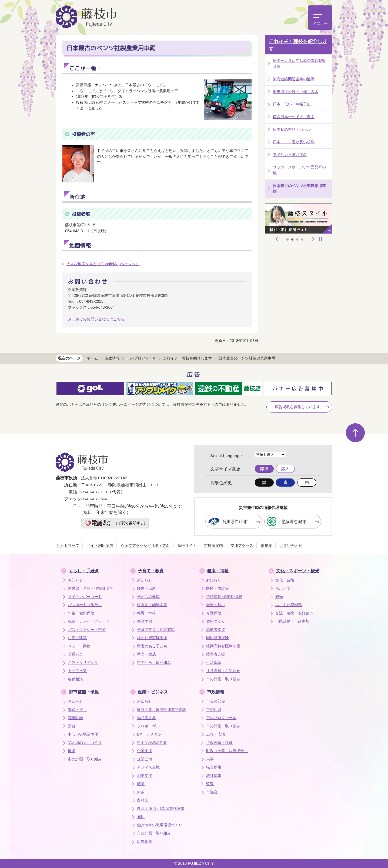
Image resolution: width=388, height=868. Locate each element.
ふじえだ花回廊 (289, 605)
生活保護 (214, 663)
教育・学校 (146, 613)
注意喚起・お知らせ (223, 671)
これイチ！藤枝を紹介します (298, 45)
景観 (72, 726)
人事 (210, 759)
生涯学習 (145, 621)
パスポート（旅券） (85, 605)
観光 (279, 597)
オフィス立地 (148, 767)
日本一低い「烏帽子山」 (294, 104)
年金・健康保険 (81, 613)
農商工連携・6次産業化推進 (161, 809)
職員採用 (214, 767)
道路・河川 (77, 710)
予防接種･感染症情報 (224, 597)
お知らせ (75, 580)
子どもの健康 (148, 597)
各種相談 (75, 679)
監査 (210, 784)
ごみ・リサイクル (83, 663)
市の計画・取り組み (154, 663)
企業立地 (145, 759)
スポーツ (283, 588)
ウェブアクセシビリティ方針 (145, 546)
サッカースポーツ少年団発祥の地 (299, 170)
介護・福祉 (216, 605)
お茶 (141, 792)
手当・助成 (146, 654)
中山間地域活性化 (152, 743)
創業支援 (145, 776)
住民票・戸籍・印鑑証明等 (91, 588)
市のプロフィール (141, 358)
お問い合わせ (291, 546)
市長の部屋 (216, 701)
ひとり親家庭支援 (152, 638)
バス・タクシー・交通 (87, 630)
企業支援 (145, 751)
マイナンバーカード (85, 597)
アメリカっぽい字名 (290, 155)
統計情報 (214, 776)
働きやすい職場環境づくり (160, 825)
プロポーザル (148, 726)
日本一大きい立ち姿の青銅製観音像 (299, 64)
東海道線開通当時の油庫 (294, 79)
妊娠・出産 (146, 588)
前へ (277, 239)
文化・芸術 (285, 580)
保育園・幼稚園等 (152, 605)
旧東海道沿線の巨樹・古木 (296, 92)
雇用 (141, 817)
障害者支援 (216, 654)
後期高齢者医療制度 (223, 646)
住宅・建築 (77, 638)
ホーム (92, 358)
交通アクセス (242, 546)
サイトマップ (68, 546)
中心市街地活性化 (83, 734)
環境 (72, 751)
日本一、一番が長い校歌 (294, 142)
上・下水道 (77, 671)
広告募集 (145, 842)
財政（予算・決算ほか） (227, 751)
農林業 (143, 800)
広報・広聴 (216, 734)
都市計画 (75, 718)
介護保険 (214, 613)
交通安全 (75, 654)
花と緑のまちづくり (85, 743)
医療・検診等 (218, 588)
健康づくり (216, 621)
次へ (313, 239)
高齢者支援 (216, 630)
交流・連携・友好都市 (294, 613)
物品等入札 (146, 718)
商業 (141, 784)
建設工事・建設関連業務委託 (162, 710)
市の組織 (214, 710)
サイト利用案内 (100, 546)
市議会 (212, 792)
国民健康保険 (218, 638)
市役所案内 (213, 546)
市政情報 (112, 358)
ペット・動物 (79, 646)
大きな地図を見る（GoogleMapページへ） (103, 264)
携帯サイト (187, 546)
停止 (320, 239)
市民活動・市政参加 (292, 621)
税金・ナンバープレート (89, 621)
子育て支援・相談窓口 (156, 630)
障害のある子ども (152, 646)
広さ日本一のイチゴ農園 (294, 117)
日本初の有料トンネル (292, 129)
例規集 (266, 546)
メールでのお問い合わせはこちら (96, 319)
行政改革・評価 (219, 743)
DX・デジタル (149, 734)
